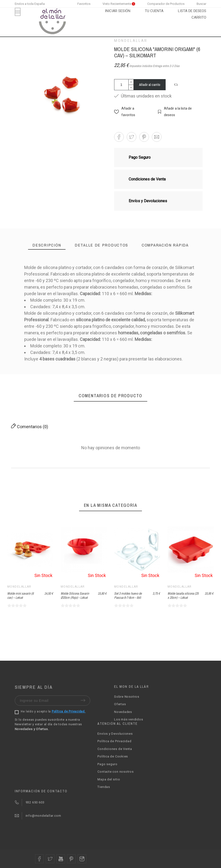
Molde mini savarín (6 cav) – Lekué (20, 595)
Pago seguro (107, 764)
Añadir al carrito (150, 85)
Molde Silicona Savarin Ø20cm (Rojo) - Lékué (75, 595)
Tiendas (104, 787)
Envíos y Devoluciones (115, 734)
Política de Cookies (113, 756)
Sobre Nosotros (127, 697)
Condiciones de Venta (115, 749)
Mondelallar (131, 41)
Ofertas (120, 704)
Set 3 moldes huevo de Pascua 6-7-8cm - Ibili (128, 595)
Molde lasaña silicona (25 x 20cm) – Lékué (183, 595)
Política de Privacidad (114, 741)
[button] (177, 85)
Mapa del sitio (109, 779)
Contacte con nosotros (115, 772)
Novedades (123, 712)
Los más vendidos (129, 719)
